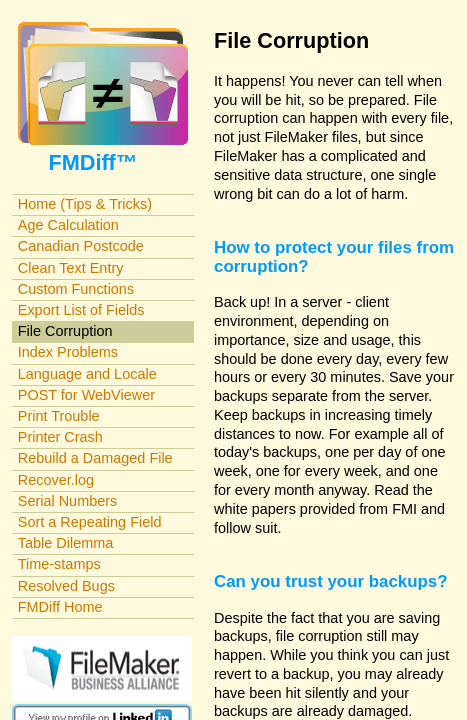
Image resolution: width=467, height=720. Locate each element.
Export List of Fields (81, 310)
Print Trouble (59, 416)
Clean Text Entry (71, 268)
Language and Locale (87, 374)
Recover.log (56, 480)
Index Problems (68, 352)
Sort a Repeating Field (90, 522)
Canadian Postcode (81, 246)
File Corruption (65, 331)
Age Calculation (68, 225)
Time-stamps (59, 564)
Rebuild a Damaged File (95, 458)
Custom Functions (76, 289)
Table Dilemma (65, 543)
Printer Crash (60, 437)
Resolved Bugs (66, 586)
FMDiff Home (60, 607)
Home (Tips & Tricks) (85, 204)
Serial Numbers (68, 501)
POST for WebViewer (86, 395)
